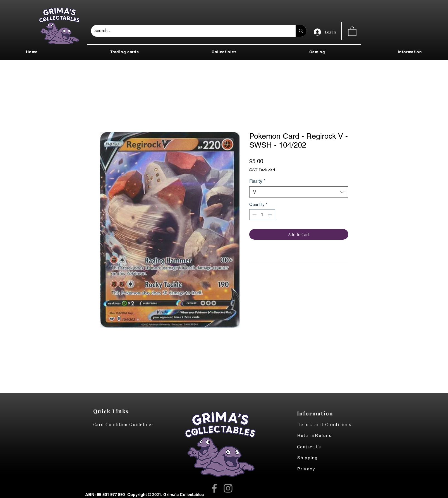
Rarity (257, 181)
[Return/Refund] (329, 436)
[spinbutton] (262, 215)
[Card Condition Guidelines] (125, 424)
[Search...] (189, 31)
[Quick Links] (113, 411)
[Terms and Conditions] (329, 424)
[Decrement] (254, 215)
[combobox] (299, 192)
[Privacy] (312, 469)
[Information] (316, 413)
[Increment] (270, 215)
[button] (352, 31)
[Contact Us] (312, 447)
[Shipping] (311, 458)
